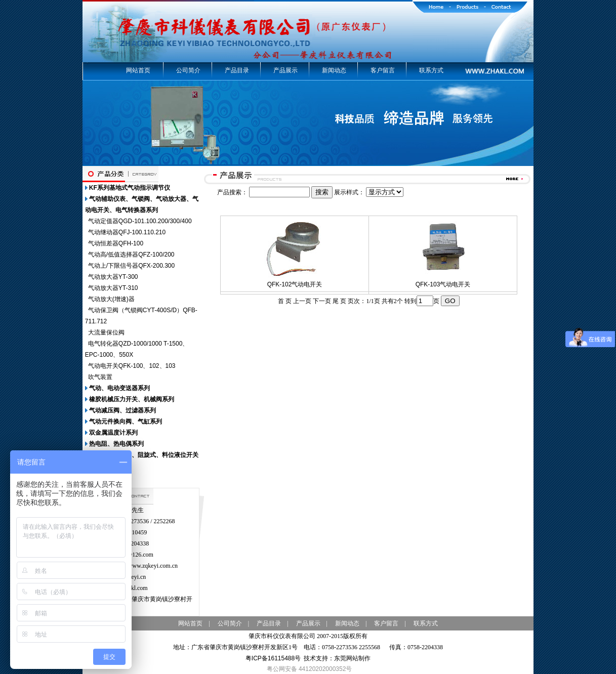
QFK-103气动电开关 (443, 284)
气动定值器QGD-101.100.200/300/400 (140, 221)
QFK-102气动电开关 (295, 284)
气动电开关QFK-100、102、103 (132, 366)
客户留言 (383, 70)
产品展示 (285, 70)
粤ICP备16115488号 (273, 658)
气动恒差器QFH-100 (116, 243)
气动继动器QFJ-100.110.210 (127, 232)
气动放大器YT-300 (113, 277)
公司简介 (188, 70)
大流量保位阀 (106, 332)
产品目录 (237, 70)
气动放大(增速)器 (111, 299)
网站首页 (138, 70)
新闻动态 (334, 70)
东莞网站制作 (352, 658)
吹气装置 (100, 377)
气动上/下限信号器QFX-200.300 (131, 266)
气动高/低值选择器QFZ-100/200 (131, 255)
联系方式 (431, 70)
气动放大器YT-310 (113, 288)
